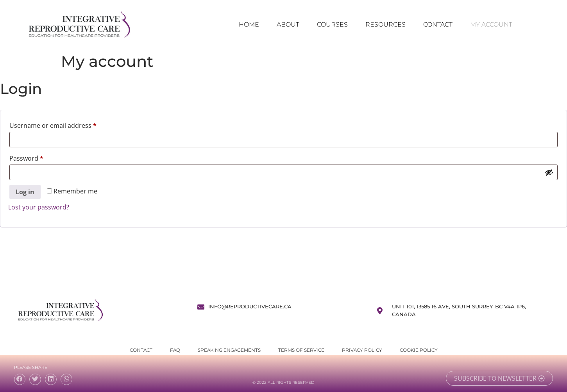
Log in (25, 192)
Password (40, 157)
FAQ (175, 350)
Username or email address (66, 124)
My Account (491, 24)
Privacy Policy (362, 350)
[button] (20, 379)
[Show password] (549, 172)
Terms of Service (301, 350)
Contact (438, 24)
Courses (332, 24)
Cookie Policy (419, 350)
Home (249, 24)
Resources (385, 24)
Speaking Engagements (229, 350)
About (288, 24)
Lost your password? (39, 207)
